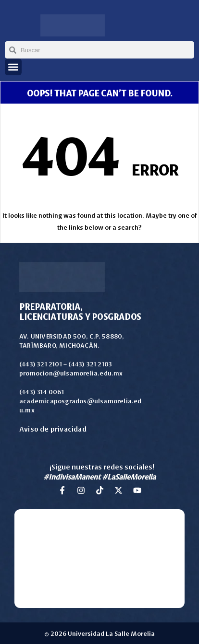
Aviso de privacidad (53, 428)
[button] (13, 67)
